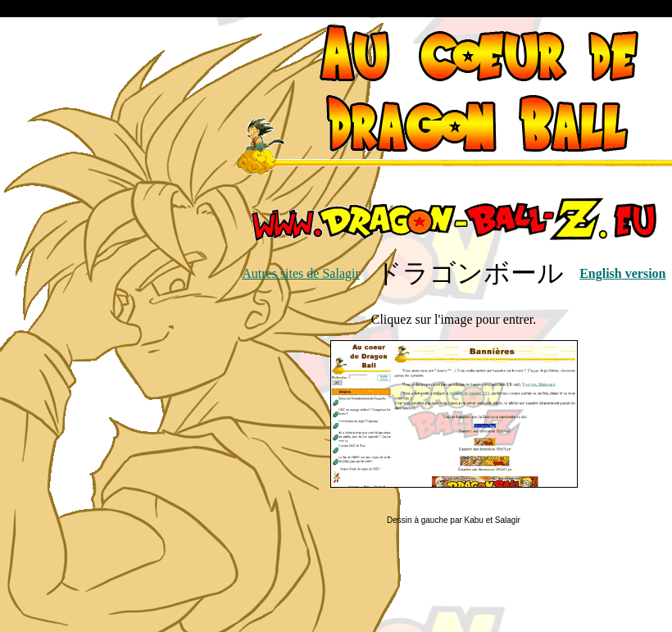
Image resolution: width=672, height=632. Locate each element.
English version (622, 273)
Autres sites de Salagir (301, 273)
